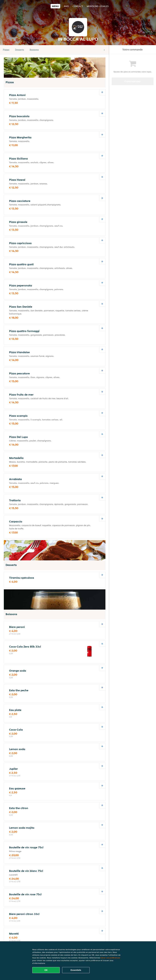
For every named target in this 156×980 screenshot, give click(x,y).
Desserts (19, 50)
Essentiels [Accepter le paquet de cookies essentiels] (76, 970)
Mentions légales (98, 6)
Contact (78, 6)
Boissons (34, 50)
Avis (66, 6)
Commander (133, 81)
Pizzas (6, 50)
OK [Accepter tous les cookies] (46, 970)
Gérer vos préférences (110, 958)
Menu (55, 6)
